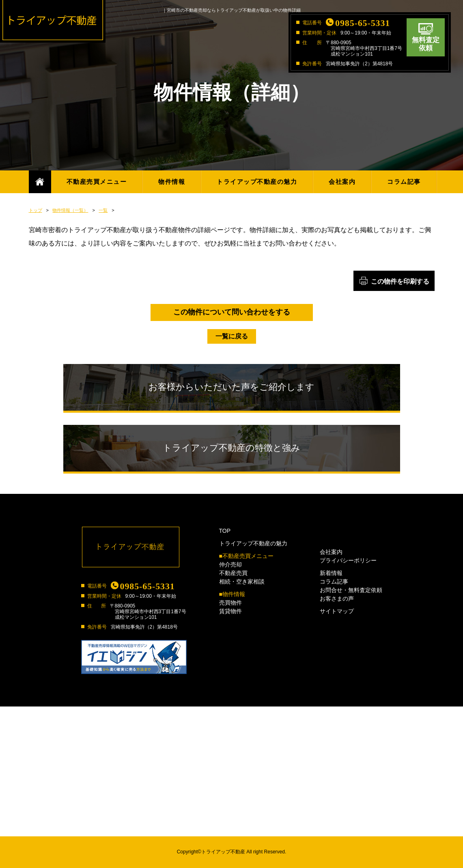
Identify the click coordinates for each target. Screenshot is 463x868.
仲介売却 (230, 564)
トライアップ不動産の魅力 (257, 182)
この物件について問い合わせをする (232, 312)
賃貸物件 (230, 611)
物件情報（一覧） (70, 210)
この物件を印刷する (400, 281)
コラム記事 (404, 182)
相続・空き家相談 (242, 582)
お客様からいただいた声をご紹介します (231, 387)
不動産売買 (233, 573)
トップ (36, 210)
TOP (225, 531)
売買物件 (230, 603)
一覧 (103, 210)
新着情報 (331, 573)
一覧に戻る (232, 336)
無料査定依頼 (426, 44)
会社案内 (342, 182)
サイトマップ (337, 611)
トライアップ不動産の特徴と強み (231, 448)
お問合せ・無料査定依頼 (351, 590)
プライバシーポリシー (348, 560)
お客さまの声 (337, 599)
